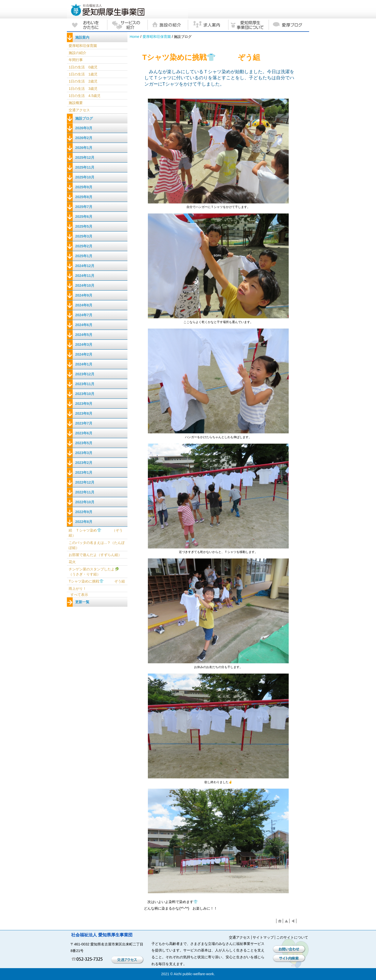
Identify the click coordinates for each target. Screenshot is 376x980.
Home (135, 37)
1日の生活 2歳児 (83, 81)
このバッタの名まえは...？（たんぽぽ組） (97, 545)
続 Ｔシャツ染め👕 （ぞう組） (96, 533)
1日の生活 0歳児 (83, 67)
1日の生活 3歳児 (83, 89)
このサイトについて (292, 937)
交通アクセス (79, 110)
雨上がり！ (77, 589)
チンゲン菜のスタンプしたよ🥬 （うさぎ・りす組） (94, 572)
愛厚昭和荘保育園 (157, 37)
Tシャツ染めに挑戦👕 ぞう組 (97, 581)
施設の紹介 (77, 53)
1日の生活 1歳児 (83, 74)
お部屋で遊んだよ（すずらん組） (95, 555)
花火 (72, 562)
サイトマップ (263, 937)
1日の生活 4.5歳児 (85, 96)
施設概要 (76, 103)
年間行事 (76, 60)
